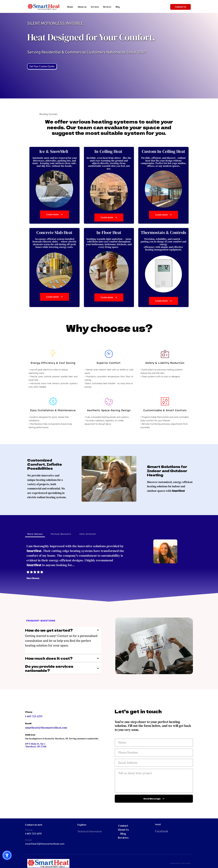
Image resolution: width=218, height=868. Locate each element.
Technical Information (90, 832)
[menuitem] (130, 826)
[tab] (35, 534)
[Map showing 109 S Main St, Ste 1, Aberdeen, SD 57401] (63, 776)
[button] (63, 630)
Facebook (162, 832)
